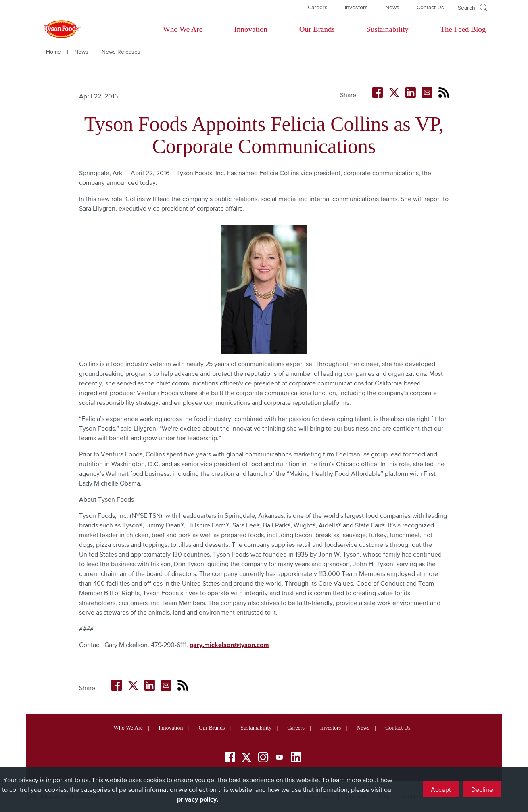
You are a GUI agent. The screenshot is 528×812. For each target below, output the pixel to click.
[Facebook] (230, 759)
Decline (482, 789)
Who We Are (183, 29)
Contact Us (430, 7)
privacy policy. (198, 799)
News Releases (121, 52)
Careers (318, 7)
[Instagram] (263, 759)
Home (53, 52)
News (392, 7)
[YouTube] (280, 759)
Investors (356, 7)
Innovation (251, 29)
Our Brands (317, 29)
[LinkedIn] (296, 759)
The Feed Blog (463, 29)
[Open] (473, 8)
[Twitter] (246, 757)
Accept (441, 789)
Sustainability (387, 29)
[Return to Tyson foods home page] (54, 29)
